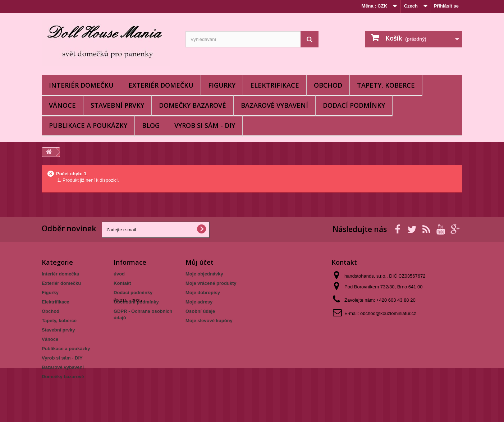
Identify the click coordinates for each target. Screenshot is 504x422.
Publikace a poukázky (88, 125)
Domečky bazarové (193, 105)
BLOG (151, 125)
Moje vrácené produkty (211, 283)
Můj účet (200, 262)
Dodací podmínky (354, 105)
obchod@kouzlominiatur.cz (388, 313)
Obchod (328, 85)
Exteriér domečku (161, 85)
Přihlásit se (446, 6)
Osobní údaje (200, 311)
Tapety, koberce (386, 85)
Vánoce (62, 105)
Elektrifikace (275, 85)
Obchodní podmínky (136, 302)
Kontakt (122, 283)
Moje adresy (199, 302)
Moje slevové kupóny (209, 321)
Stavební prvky (117, 105)
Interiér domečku (81, 85)
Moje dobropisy (203, 293)
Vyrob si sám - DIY (205, 125)
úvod (119, 274)
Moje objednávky (204, 274)
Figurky (222, 85)
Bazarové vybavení (274, 105)
